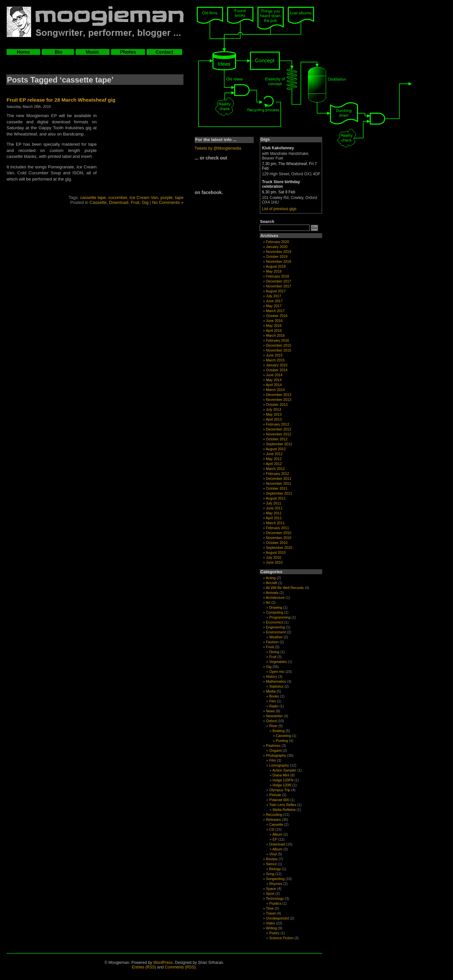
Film (273, 701)
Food (270, 647)
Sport (270, 894)
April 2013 (274, 419)
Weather (276, 637)
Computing (274, 612)
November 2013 (279, 400)
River (273, 726)
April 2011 (274, 518)
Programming (280, 617)
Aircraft (271, 583)
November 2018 (279, 261)
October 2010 (277, 543)
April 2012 (274, 464)
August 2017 (276, 291)
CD (272, 829)
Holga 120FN (283, 780)
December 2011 (279, 478)
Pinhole (275, 795)
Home (23, 52)
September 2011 (279, 493)
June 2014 (274, 375)
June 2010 (274, 562)
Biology (275, 869)
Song (270, 874)
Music (93, 52)
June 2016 (274, 321)
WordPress (163, 963)
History (272, 676)
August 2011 (276, 498)
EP (275, 839)
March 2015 (275, 360)
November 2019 (279, 252)
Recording (274, 815)
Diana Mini (281, 775)
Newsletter (274, 716)
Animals (272, 593)
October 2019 (277, 257)
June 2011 (274, 508)
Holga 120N (282, 785)
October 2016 (277, 316)
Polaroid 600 (279, 800)
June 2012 (274, 454)
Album (277, 834)
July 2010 (274, 557)
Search (267, 221)
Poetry (274, 933)
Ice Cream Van (144, 197)
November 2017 (279, 286)
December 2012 (279, 429)
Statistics (276, 686)
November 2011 (279, 483)
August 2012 (276, 449)
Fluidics (275, 903)
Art (268, 602)
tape (179, 197)
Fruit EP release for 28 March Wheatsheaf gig (61, 100)
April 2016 (274, 331)
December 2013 (279, 395)
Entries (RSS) (144, 967)
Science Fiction (281, 938)
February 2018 (277, 276)
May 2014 (274, 380)
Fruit (135, 202)
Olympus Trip (280, 790)
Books (274, 696)
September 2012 (279, 444)
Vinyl (273, 854)
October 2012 (277, 439)
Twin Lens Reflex (283, 805)
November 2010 (279, 538)
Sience (271, 864)
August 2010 (276, 552)
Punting (282, 741)
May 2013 (274, 414)
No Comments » (168, 202)
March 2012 (275, 469)
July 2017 (274, 296)
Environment (276, 632)
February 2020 (277, 242)
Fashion (272, 642)
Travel (271, 913)
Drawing (276, 607)
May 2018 (274, 271)
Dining (274, 652)
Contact (164, 52)
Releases (273, 820)
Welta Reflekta (284, 810)
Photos (128, 52)
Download (119, 202)
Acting (271, 578)
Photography (276, 755)
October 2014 (277, 370)
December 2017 (279, 281)
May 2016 (274, 326)
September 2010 (279, 548)
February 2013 (277, 424)
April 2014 (274, 385)
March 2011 (275, 523)
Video (270, 923)
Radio (274, 706)
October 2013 (277, 404)
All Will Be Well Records (285, 588)
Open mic (277, 672)
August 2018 (276, 266)
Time (270, 908)
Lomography (279, 765)
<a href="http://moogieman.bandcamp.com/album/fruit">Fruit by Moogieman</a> (142, 154)
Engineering (275, 627)
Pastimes (273, 746)
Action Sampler (284, 770)
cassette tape (93, 197)
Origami (275, 750)
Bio (58, 52)
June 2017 (274, 301)
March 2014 (275, 390)
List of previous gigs (279, 209)
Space (271, 889)
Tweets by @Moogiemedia (218, 148)
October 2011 (277, 488)
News (270, 711)
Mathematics (276, 681)
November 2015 (279, 350)
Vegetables (278, 662)
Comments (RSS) (180, 967)
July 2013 (274, 409)
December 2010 (279, 533)
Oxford (271, 721)
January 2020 (277, 247)
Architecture (275, 598)
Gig (145, 202)
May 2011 (274, 513)
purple (167, 197)
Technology (275, 898)
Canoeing (283, 736)
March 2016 (275, 335)
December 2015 (279, 345)
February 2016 (277, 340)
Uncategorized (277, 918)
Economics (275, 622)
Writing (271, 928)
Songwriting (275, 879)
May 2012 (274, 459)
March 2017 (275, 311)
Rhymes (276, 884)
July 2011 (274, 503)
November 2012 (279, 434)
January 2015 (277, 365)
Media (271, 691)
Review (272, 859)
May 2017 (274, 306)
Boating (279, 731)
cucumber (118, 197)
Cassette (98, 202)
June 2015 (274, 355)
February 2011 (277, 528)
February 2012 (277, 474)
